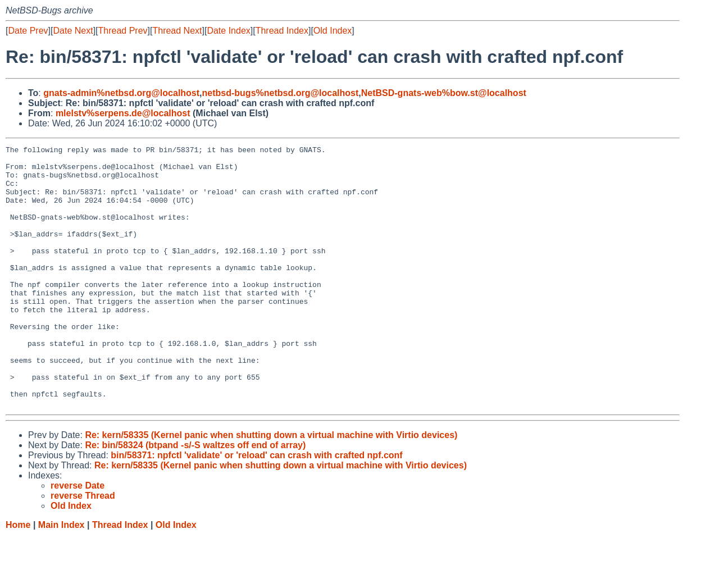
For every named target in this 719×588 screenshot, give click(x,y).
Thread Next (177, 31)
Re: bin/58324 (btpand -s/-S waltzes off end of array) (195, 497)
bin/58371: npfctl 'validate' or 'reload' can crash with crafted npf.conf (256, 507)
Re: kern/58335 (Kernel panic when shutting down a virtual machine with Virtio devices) (271, 487)
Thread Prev (123, 31)
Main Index (62, 577)
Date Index (228, 31)
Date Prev (28, 31)
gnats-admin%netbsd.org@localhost (121, 93)
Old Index (333, 31)
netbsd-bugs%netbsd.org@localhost (281, 93)
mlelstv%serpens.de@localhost (123, 113)
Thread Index (282, 31)
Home (18, 577)
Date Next (73, 31)
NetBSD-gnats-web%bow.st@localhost (444, 93)
